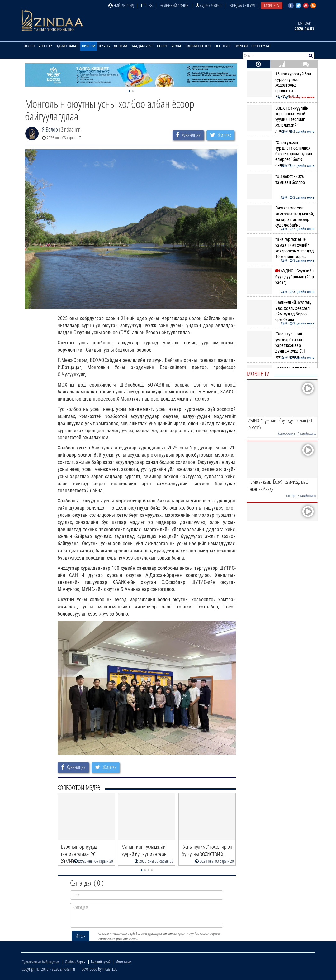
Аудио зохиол (209, 5)
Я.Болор (50, 129)
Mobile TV (272, 5)
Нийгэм (89, 46)
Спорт (162, 46)
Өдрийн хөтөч (198, 46)
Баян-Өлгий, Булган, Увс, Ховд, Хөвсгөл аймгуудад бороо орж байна (280, 311)
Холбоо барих (75, 962)
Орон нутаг (261, 46)
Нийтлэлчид (121, 5)
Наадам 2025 (142, 46)
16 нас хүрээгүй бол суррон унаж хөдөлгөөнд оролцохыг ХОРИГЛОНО (280, 85)
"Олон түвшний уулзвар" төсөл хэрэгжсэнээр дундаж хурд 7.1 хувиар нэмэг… (280, 345)
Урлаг (177, 46)
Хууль (104, 46)
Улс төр (45, 46)
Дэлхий (120, 46)
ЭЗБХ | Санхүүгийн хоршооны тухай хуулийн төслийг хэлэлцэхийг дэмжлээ (280, 120)
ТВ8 (147, 5)
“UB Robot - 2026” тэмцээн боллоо (280, 179)
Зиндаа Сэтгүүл (242, 5)
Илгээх (80, 936)
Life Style (223, 46)
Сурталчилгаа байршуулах (41, 962)
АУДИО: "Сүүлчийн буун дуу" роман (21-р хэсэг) (280, 277)
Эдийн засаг (67, 46)
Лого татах (124, 962)
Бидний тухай (101, 962)
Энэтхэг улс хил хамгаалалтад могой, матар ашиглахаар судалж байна (280, 216)
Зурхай (241, 46)
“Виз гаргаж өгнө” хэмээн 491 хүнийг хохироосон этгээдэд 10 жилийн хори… (280, 248)
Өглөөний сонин (174, 5)
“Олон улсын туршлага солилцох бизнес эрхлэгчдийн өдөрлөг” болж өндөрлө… (280, 154)
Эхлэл (29, 46)
